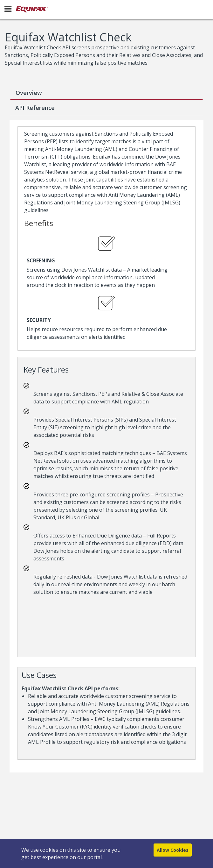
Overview (29, 93)
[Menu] (8, 9)
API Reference (35, 108)
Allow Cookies (173, 850)
